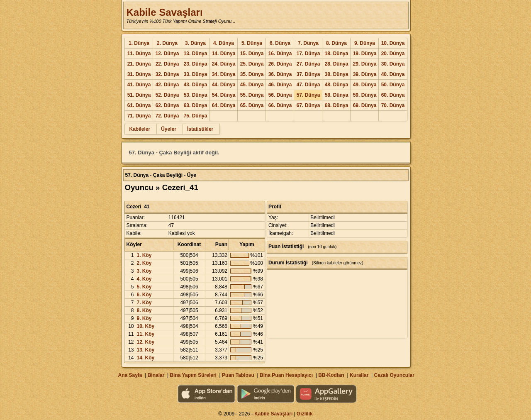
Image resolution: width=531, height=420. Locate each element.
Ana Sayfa (130, 375)
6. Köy (144, 295)
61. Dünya (139, 105)
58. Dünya (337, 95)
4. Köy (144, 279)
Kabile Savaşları (164, 12)
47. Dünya (308, 85)
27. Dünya (308, 64)
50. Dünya (393, 85)
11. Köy (145, 334)
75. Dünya (196, 116)
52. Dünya (167, 95)
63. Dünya (196, 105)
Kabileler (140, 129)
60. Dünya (393, 95)
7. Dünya (308, 43)
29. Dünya (365, 64)
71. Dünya (139, 116)
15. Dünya (252, 54)
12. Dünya (167, 54)
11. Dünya (139, 54)
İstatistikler (200, 129)
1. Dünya (139, 43)
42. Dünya (167, 85)
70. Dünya (393, 105)
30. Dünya (393, 64)
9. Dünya (365, 43)
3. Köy (144, 271)
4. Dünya (224, 43)
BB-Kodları (331, 375)
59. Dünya (365, 95)
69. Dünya (365, 105)
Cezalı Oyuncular (394, 375)
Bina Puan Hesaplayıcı (286, 375)
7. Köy (144, 303)
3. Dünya (195, 43)
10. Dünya (393, 43)
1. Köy (144, 255)
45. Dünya (252, 85)
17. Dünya (308, 54)
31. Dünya (139, 74)
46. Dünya (280, 85)
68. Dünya (337, 105)
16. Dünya (280, 54)
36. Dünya (280, 74)
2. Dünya (167, 43)
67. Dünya (308, 105)
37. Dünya (308, 74)
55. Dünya (252, 95)
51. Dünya (139, 95)
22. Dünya (167, 64)
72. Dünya (167, 116)
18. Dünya (337, 54)
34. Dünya (224, 74)
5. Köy (144, 287)
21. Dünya (139, 64)
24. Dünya (224, 64)
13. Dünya (196, 54)
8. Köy (144, 310)
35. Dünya (252, 74)
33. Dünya (196, 74)
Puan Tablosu (238, 375)
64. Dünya (224, 105)
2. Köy (144, 263)
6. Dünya (280, 43)
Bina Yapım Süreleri (193, 375)
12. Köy (145, 342)
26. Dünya (280, 64)
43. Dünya (196, 85)
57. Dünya (308, 95)
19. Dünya (365, 54)
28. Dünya (337, 64)
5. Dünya (252, 43)
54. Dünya (224, 95)
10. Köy (145, 326)
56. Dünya (280, 95)
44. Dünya (224, 85)
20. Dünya (393, 54)
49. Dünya (365, 85)
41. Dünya (139, 85)
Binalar (156, 375)
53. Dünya (196, 95)
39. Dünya (365, 74)
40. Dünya (393, 74)
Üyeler (169, 129)
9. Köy (144, 318)
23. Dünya (196, 64)
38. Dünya (337, 74)
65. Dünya (252, 105)
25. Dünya (252, 64)
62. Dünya (167, 105)
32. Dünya (167, 74)
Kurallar (359, 375)
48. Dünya (337, 85)
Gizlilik (305, 414)
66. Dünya (280, 105)
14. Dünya (224, 54)
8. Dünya (336, 43)
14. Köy (145, 358)
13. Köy (145, 350)
